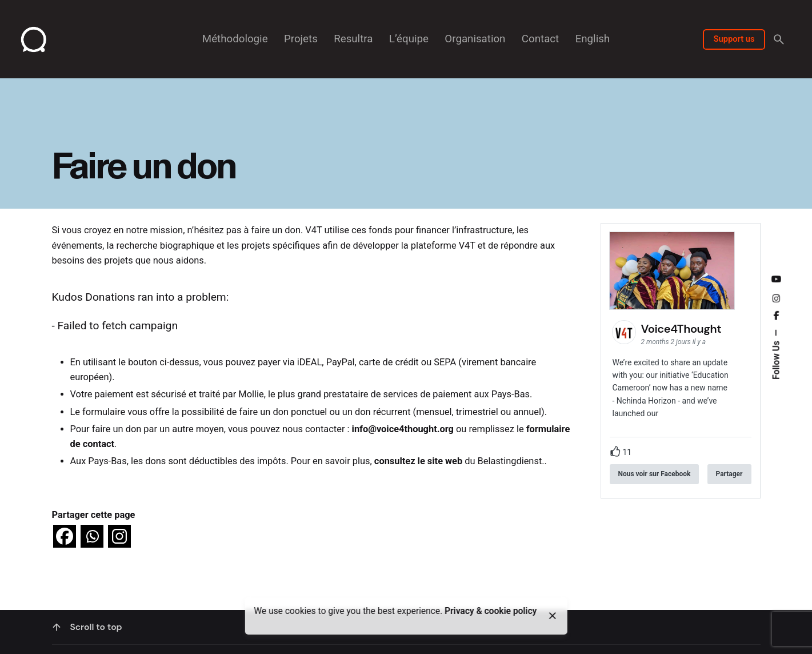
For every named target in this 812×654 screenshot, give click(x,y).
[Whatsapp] (92, 536)
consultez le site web (418, 461)
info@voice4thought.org (403, 429)
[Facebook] (65, 536)
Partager (729, 474)
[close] (553, 616)
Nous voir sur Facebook (655, 474)
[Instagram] (119, 536)
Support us (734, 39)
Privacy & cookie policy (491, 611)
